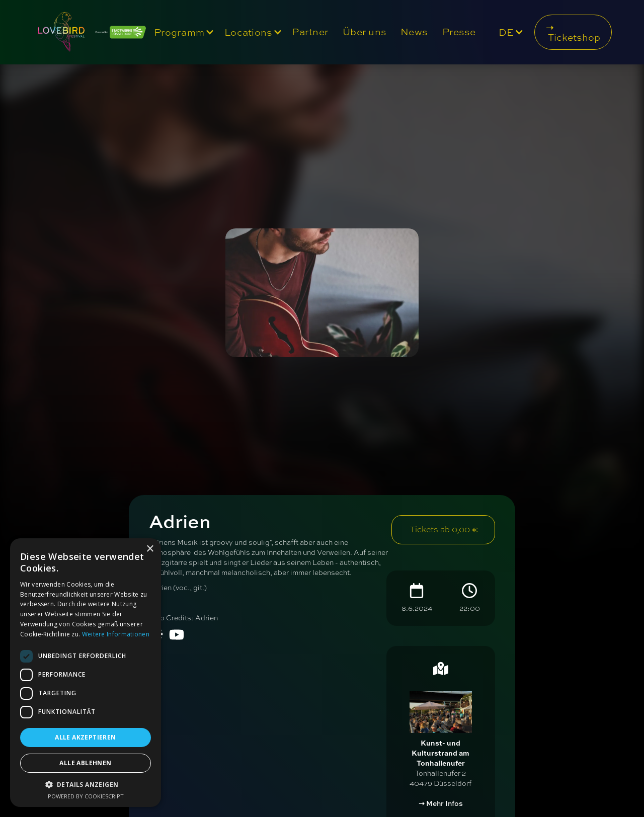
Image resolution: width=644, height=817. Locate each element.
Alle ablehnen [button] (85, 763)
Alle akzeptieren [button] (85, 737)
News (414, 32)
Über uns (365, 32)
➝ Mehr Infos (441, 803)
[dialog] (86, 673)
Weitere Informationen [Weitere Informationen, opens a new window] (116, 634)
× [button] (150, 549)
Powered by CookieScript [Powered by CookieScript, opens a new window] (86, 796)
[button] (182, 32)
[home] (89, 32)
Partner (310, 32)
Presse (459, 32)
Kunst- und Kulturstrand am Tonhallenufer (440, 753)
